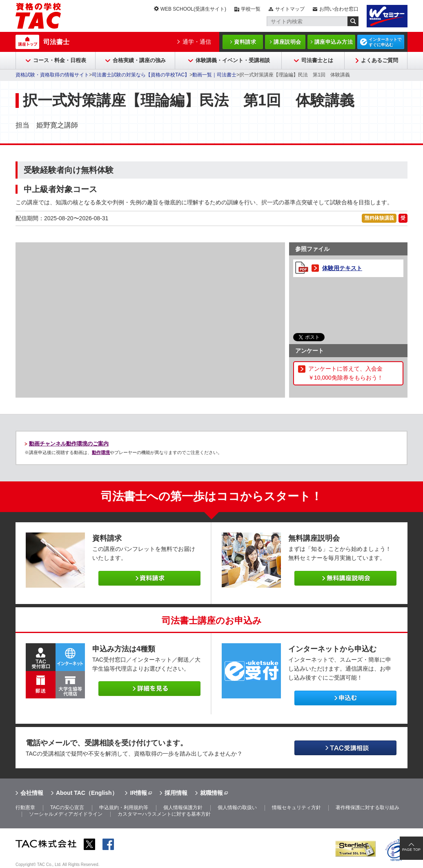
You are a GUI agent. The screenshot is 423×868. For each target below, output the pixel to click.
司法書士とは (317, 60)
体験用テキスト (342, 268)
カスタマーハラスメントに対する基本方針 (164, 814)
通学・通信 (197, 42)
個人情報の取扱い (237, 808)
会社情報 (32, 793)
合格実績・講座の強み (139, 60)
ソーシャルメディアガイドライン (66, 814)
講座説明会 (287, 42)
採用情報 (176, 793)
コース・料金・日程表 (60, 60)
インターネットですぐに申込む (385, 42)
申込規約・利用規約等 (124, 808)
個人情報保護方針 (183, 808)
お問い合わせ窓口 (339, 9)
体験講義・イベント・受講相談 (233, 60)
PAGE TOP (411, 850)
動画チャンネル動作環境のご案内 (69, 444)
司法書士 (56, 42)
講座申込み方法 (334, 42)
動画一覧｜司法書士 (214, 75)
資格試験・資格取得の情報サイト (52, 75)
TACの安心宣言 (67, 808)
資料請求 (245, 42)
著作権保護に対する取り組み (367, 808)
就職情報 (211, 793)
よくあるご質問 (380, 60)
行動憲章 (25, 808)
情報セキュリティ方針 (296, 808)
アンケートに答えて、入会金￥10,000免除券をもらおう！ (346, 373)
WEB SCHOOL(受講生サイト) (193, 9)
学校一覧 (251, 9)
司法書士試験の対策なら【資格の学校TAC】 (141, 75)
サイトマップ (290, 9)
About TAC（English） (87, 793)
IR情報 (138, 793)
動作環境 (101, 452)
